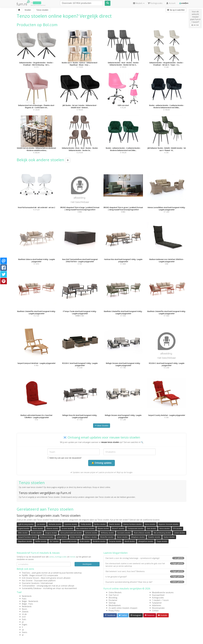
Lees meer (195, 25)
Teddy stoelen (86, 524)
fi (22, 627)
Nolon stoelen (38, 529)
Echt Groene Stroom (30, 578)
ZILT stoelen (54, 541)
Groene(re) (37, 3)
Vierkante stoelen (55, 524)
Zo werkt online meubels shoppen (123, 608)
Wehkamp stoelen (107, 533)
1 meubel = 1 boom (160, 600)
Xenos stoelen (150, 524)
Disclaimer (113, 600)
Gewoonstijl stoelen (69, 541)
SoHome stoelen (91, 533)
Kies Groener (27, 581)
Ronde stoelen (36, 533)
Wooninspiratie (158, 608)
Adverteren (157, 605)
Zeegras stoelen (51, 533)
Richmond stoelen (47, 537)
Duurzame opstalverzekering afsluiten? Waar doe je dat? (145, 582)
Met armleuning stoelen (162, 533)
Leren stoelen (62, 537)
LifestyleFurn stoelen (146, 541)
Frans (24, 599)
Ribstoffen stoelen (107, 537)
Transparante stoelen (136, 529)
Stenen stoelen (122, 537)
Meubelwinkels (115, 605)
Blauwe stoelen (103, 529)
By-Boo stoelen (100, 524)
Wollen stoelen (76, 537)
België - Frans (27, 604)
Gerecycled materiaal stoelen (71, 533)
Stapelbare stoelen (25, 541)
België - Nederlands (30, 601)
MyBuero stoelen (91, 537)
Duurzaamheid (158, 595)
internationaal (47, 583)
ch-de (24, 614)
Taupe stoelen (162, 541)
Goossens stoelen (124, 533)
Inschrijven (87, 564)
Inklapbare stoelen (138, 537)
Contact (155, 611)
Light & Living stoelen (26, 524)
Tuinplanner (157, 603)
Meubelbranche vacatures (163, 592)
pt (23, 622)
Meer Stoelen (102, 426)
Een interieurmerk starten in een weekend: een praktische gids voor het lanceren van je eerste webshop (145, 565)
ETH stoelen (177, 529)
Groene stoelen (67, 529)
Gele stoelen (151, 529)
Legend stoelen (24, 529)
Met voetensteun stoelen (85, 529)
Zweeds (25, 612)
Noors (24, 609)
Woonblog (113, 598)
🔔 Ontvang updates (102, 463)
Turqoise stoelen (115, 541)
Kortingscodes (158, 598)
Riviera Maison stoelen (142, 533)
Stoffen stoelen (41, 541)
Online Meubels (115, 592)
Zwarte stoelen (115, 524)
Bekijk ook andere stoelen (44, 160)
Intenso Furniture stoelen (133, 524)
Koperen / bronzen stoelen (169, 524)
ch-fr (24, 617)
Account (171, 3)
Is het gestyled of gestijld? (145, 577)
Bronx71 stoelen (118, 529)
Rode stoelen (85, 541)
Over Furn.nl (114, 595)
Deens (25, 632)
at (23, 635)
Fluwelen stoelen (154, 537)
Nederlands (27, 596)
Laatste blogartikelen (115, 553)
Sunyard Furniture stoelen (28, 537)
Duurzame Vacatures (31, 583)
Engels (25, 625)
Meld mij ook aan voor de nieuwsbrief (64, 458)
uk (23, 630)
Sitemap (112, 603)
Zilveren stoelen (52, 529)
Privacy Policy (114, 611)
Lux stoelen (41, 524)
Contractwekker (28, 586)
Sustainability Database (32, 588)
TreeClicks (26, 573)
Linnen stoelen (180, 533)
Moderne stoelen (99, 541)
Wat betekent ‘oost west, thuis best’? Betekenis (145, 571)
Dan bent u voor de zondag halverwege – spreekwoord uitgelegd (145, 558)
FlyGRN (25, 575)
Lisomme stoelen (71, 524)
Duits (24, 619)
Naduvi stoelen (169, 537)
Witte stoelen (23, 533)
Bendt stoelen (130, 541)
